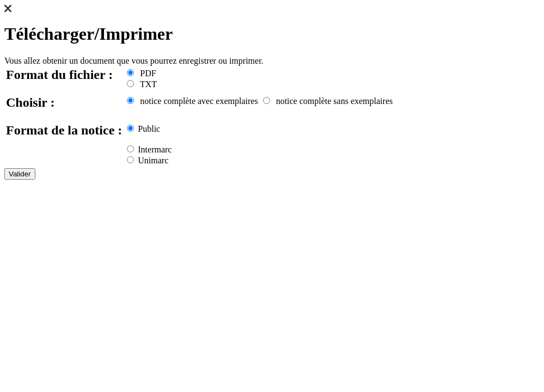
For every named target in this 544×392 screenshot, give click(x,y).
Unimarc (148, 160)
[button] (8, 10)
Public (143, 129)
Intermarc (149, 149)
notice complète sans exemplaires (328, 101)
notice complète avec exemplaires (192, 101)
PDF (141, 73)
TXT (142, 84)
